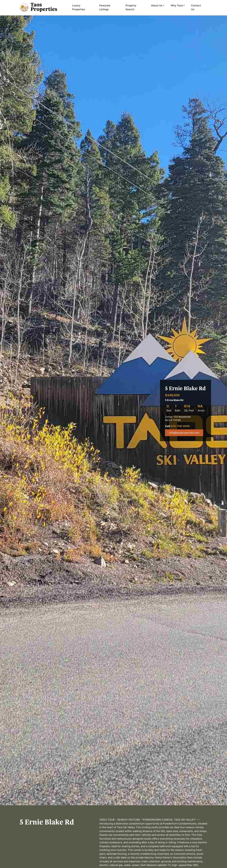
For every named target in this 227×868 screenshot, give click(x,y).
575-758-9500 (180, 426)
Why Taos (177, 5)
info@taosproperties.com (184, 433)
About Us (157, 5)
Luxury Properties (79, 7)
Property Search (131, 7)
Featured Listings (105, 7)
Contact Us (196, 7)
